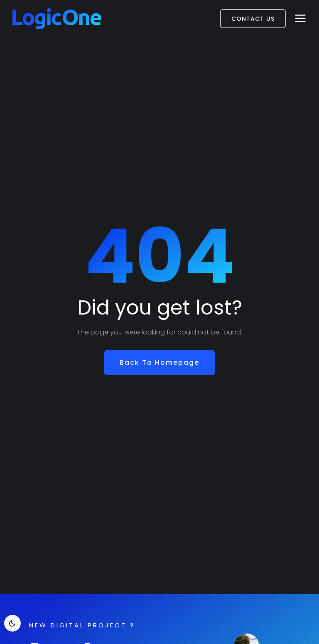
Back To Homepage (159, 363)
